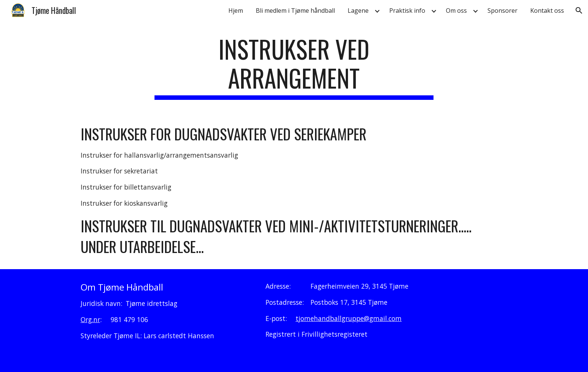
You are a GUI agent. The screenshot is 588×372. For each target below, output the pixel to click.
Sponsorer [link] (502, 11)
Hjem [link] (236, 11)
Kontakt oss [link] (547, 11)
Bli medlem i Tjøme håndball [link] (295, 11)
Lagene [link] (358, 11)
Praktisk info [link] (407, 11)
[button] (579, 11)
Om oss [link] (456, 11)
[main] (294, 67)
